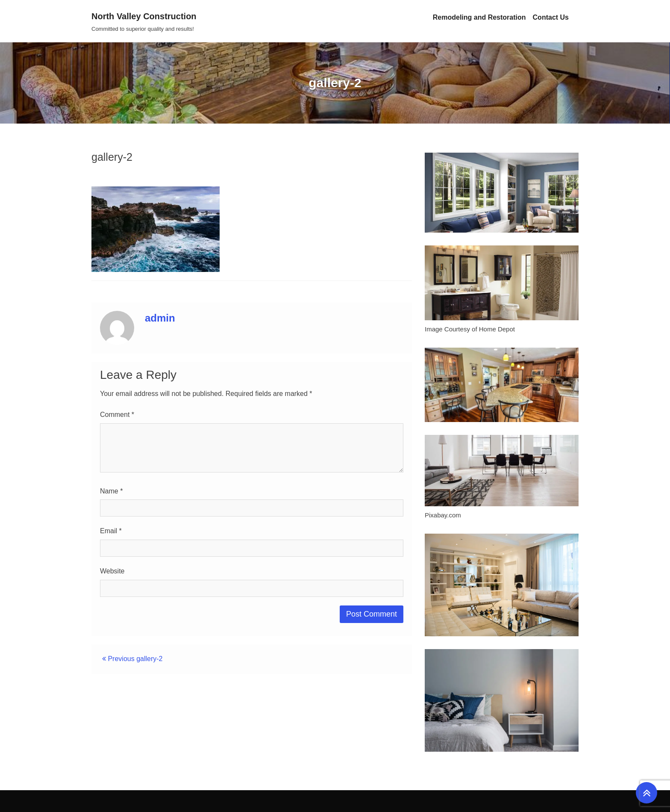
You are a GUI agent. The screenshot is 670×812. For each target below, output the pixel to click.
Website (112, 571)
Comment (117, 415)
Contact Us (551, 17)
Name (111, 491)
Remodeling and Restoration (479, 17)
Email (111, 531)
